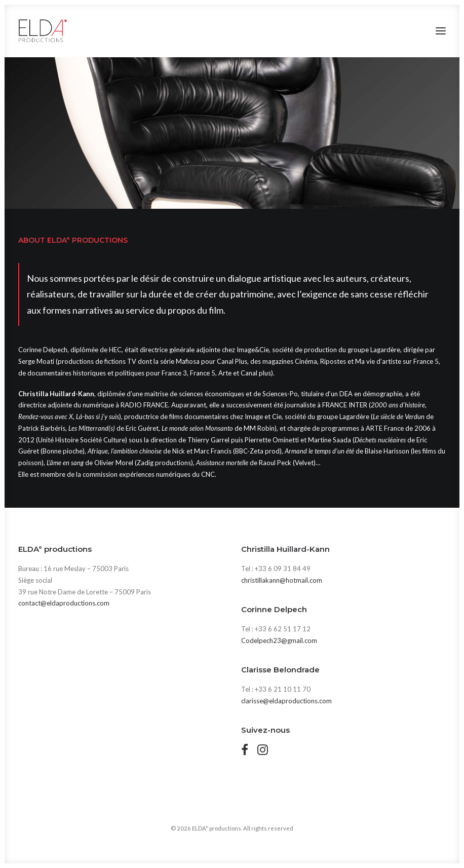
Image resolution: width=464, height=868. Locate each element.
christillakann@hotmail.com (282, 580)
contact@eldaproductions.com (64, 603)
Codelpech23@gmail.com (279, 640)
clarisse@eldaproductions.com (286, 701)
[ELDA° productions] (43, 31)
